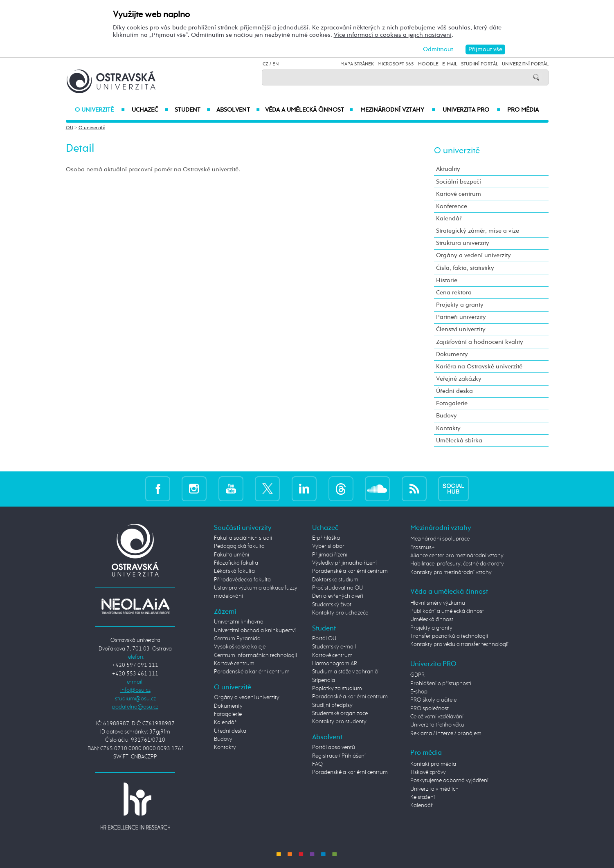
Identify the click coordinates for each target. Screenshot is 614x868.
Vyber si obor (328, 546)
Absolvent (238, 110)
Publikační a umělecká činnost (447, 611)
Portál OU (324, 639)
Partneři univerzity (461, 317)
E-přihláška (326, 538)
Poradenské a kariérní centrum (252, 672)
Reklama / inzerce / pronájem (446, 733)
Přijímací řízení (330, 555)
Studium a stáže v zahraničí (345, 672)
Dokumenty (452, 354)
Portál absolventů (334, 747)
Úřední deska (454, 391)
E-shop (419, 692)
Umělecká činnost (432, 619)
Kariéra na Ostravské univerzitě (479, 367)
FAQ (317, 764)
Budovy (446, 416)
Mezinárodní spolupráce (440, 539)
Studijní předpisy (332, 705)
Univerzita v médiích (434, 789)
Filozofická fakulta (236, 563)
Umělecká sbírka (459, 441)
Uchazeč (150, 110)
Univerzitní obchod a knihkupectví (255, 630)
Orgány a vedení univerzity (473, 255)
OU (70, 128)
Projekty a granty (460, 305)
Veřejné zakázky (459, 379)
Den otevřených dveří (338, 596)
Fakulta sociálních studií (243, 538)
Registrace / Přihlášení (339, 756)
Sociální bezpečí (459, 182)
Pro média (523, 110)
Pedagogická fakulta (239, 546)
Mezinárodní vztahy (398, 110)
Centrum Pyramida (237, 639)
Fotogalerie (452, 403)
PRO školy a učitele (433, 700)
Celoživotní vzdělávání (437, 717)
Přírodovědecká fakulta (242, 580)
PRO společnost (430, 709)
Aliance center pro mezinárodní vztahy (457, 556)
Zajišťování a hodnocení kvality (480, 342)
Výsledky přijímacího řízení (344, 563)
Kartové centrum (459, 194)
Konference (452, 206)
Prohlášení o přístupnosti (441, 684)
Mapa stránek (357, 64)
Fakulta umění (232, 555)
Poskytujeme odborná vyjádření (449, 781)
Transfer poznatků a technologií (449, 636)
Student (193, 110)
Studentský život (332, 605)
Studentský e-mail (334, 647)
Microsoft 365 (396, 64)
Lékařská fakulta (234, 571)
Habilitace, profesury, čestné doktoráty (457, 564)
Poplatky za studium (337, 689)
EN (276, 64)
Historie (447, 280)
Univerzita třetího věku (437, 725)
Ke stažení (423, 797)
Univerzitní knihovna (239, 622)
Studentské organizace (340, 713)
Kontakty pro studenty (339, 722)
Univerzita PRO (471, 110)
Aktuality (448, 169)
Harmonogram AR (335, 664)
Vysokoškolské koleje (240, 647)
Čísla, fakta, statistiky (465, 268)
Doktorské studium (335, 580)
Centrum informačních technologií (255, 655)
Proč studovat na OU (337, 588)
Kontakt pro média (433, 764)
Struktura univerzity (463, 243)
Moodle (428, 64)
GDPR (417, 675)
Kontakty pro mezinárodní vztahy (451, 572)
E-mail (450, 64)
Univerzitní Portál (525, 64)
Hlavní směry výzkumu (438, 603)
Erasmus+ (423, 547)
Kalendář (449, 219)
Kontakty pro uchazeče (340, 613)
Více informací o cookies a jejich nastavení (393, 35)
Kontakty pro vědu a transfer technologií (459, 644)
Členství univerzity (461, 329)
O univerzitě (100, 110)
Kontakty (448, 428)
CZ (265, 64)
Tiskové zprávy (428, 772)
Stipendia (324, 680)
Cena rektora (454, 293)
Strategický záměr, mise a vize (478, 231)
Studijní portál (480, 64)
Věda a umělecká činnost (309, 110)
